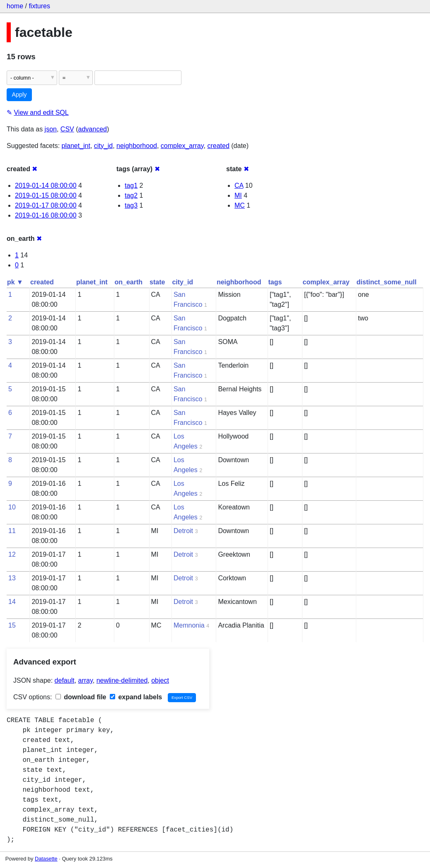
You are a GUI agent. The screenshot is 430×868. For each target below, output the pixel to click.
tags (275, 282)
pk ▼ (15, 282)
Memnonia (189, 625)
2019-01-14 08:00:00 (46, 185)
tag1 (131, 185)
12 (12, 554)
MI (238, 195)
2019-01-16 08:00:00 (46, 215)
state (157, 282)
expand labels (136, 697)
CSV (67, 129)
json (51, 129)
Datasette (46, 859)
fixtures (39, 6)
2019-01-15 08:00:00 (46, 195)
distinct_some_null (387, 282)
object (160, 680)
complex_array (182, 146)
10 (12, 507)
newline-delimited (122, 680)
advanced (93, 129)
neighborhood (137, 146)
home (15, 6)
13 (12, 578)
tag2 (131, 195)
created (218, 146)
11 (12, 531)
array (86, 680)
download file (81, 697)
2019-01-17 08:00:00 (46, 205)
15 (12, 625)
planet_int (76, 146)
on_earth (128, 282)
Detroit (183, 531)
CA (239, 185)
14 (12, 602)
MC (240, 205)
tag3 (131, 205)
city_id (103, 146)
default (65, 680)
